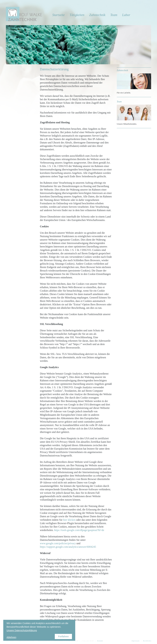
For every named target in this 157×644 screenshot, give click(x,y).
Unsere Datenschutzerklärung (22, 630)
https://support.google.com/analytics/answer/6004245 (68, 547)
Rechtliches (147, 641)
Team (114, 15)
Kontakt (100, 641)
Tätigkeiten (77, 15)
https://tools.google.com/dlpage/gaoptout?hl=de (79, 530)
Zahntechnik (97, 15)
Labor (126, 15)
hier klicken (69, 520)
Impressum (135, 641)
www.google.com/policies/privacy (58, 543)
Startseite (59, 15)
